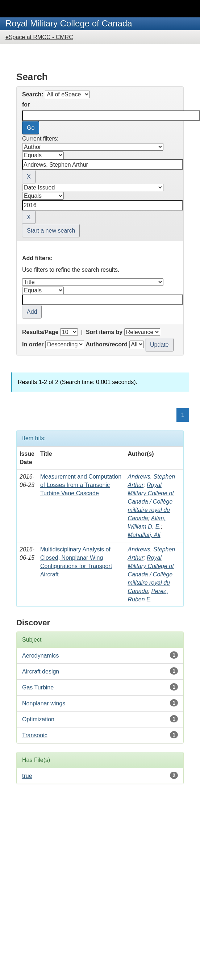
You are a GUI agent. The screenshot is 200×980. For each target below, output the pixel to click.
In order (33, 344)
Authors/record (107, 344)
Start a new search (51, 231)
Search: (33, 94)
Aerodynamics (40, 656)
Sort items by (104, 332)
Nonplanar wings (44, 703)
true (27, 776)
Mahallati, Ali (144, 535)
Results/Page (40, 332)
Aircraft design (41, 672)
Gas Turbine (38, 687)
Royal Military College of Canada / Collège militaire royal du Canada (151, 502)
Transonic (35, 735)
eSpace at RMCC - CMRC (39, 37)
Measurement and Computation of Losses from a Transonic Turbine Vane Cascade (81, 485)
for (26, 105)
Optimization (38, 719)
